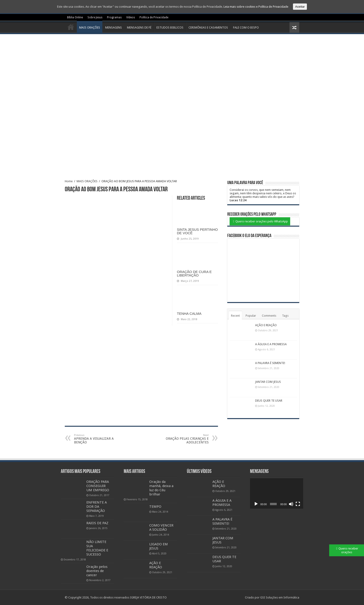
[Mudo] (291, 504)
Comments (269, 316)
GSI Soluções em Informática (280, 597)
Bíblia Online (75, 17)
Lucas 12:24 (238, 200)
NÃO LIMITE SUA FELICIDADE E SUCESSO (97, 548)
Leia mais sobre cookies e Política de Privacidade (256, 7)
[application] (277, 493)
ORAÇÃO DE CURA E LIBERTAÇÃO (194, 273)
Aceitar (300, 7)
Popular (251, 316)
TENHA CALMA (189, 314)
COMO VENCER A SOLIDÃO (161, 527)
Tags (285, 316)
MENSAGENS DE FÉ (139, 28)
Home (69, 181)
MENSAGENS (114, 28)
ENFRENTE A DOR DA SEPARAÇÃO (97, 507)
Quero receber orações (348, 550)
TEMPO (155, 507)
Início (71, 27)
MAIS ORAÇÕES (90, 28)
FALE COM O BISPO (246, 28)
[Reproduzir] (256, 504)
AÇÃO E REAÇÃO (266, 325)
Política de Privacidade (154, 17)
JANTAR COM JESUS (268, 382)
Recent (235, 316)
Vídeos (131, 17)
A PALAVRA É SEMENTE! (270, 363)
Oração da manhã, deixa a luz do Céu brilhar (161, 488)
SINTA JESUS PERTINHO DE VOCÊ (197, 231)
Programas (114, 17)
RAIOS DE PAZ (97, 523)
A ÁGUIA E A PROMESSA (271, 344)
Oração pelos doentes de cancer (97, 571)
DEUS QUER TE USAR (269, 401)
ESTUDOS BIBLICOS (170, 28)
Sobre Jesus (95, 17)
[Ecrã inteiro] (298, 504)
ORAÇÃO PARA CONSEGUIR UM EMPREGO (98, 486)
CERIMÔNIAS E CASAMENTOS (208, 28)
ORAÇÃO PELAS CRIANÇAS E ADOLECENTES (185, 439)
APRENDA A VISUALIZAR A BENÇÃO (98, 439)
